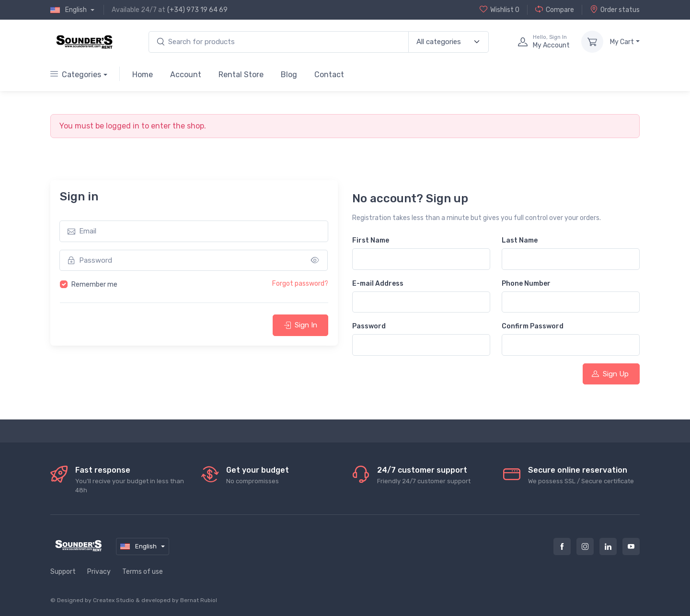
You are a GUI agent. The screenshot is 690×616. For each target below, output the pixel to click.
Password (369, 326)
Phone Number (526, 284)
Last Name (520, 240)
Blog (289, 75)
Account (186, 75)
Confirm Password (533, 326)
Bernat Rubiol (199, 600)
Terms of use (143, 572)
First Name (371, 240)
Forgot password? (300, 284)
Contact (329, 75)
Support (63, 572)
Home (143, 75)
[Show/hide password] (315, 261)
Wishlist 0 (500, 10)
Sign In (300, 325)
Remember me (94, 285)
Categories (76, 75)
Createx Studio (114, 600)
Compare (555, 10)
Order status (615, 10)
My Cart (622, 42)
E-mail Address (378, 284)
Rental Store (241, 75)
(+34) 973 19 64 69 (197, 10)
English (69, 10)
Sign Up (610, 374)
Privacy (99, 572)
